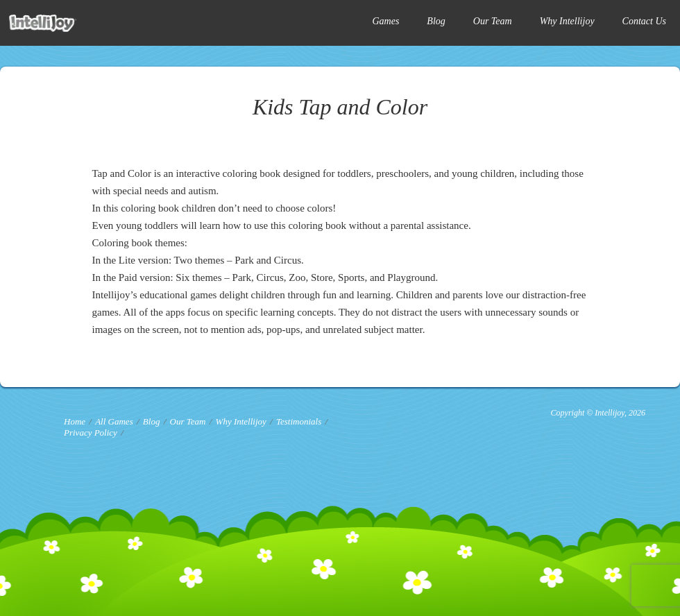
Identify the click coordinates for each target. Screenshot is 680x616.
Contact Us (644, 21)
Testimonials (299, 421)
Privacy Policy (91, 433)
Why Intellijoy (567, 21)
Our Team (493, 21)
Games (385, 21)
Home (75, 421)
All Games (114, 421)
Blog (436, 21)
